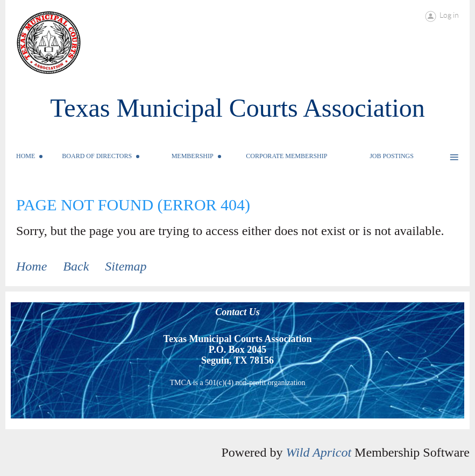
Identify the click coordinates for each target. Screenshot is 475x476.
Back (76, 266)
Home (31, 266)
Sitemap (126, 266)
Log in (449, 15)
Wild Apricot (318, 452)
